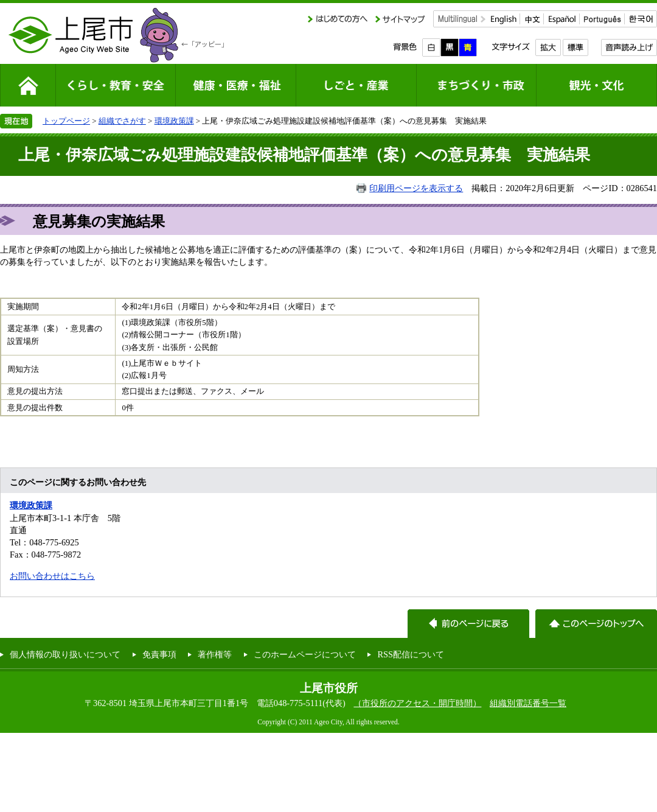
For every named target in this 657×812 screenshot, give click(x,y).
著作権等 (215, 654)
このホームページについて (305, 654)
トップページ (66, 121)
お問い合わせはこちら (52, 576)
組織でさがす (122, 121)
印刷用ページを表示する (416, 188)
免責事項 (159, 654)
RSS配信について (411, 654)
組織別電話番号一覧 (528, 703)
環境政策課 (174, 121)
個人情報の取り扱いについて (65, 654)
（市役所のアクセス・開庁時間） (417, 703)
